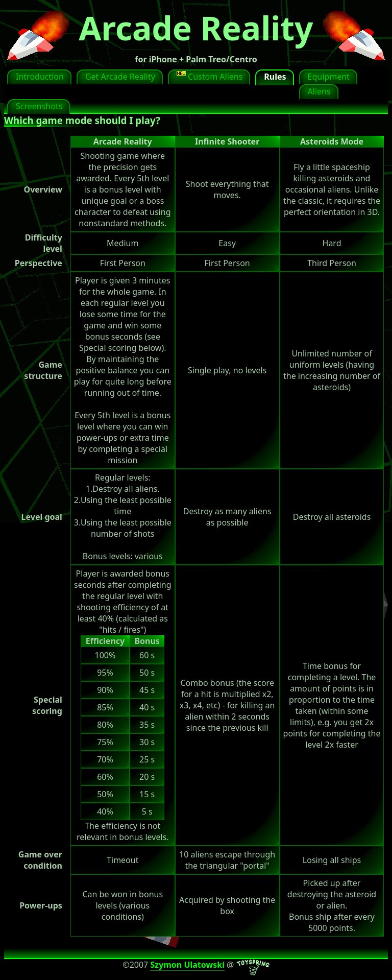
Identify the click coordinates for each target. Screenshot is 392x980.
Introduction (40, 77)
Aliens (319, 91)
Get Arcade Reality (120, 77)
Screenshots (39, 106)
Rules (275, 77)
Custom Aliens (210, 77)
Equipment (329, 77)
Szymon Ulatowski (187, 965)
